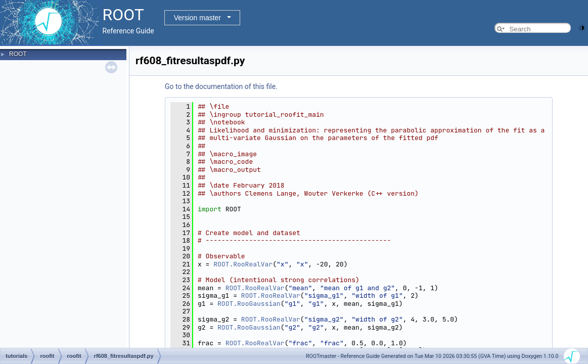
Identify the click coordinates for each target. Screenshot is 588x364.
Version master (197, 18)
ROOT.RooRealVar (243, 264)
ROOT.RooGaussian (249, 304)
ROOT (18, 54)
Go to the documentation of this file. (221, 86)
